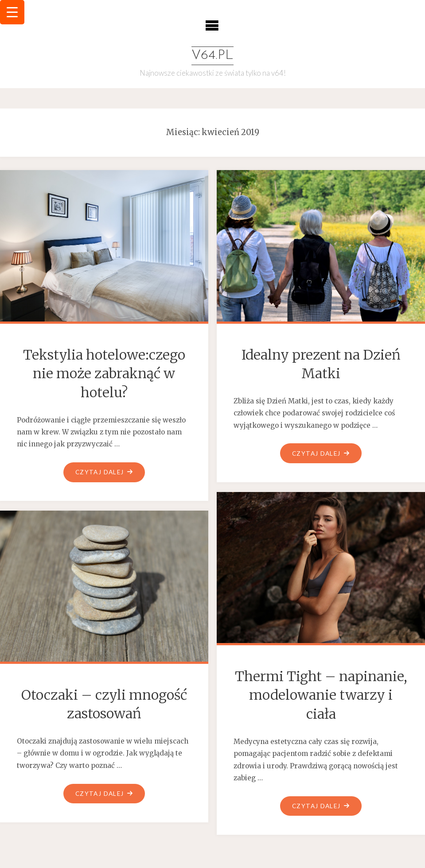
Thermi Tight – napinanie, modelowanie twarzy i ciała (321, 695)
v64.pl (212, 56)
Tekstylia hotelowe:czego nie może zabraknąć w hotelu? (104, 374)
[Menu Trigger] (12, 12)
